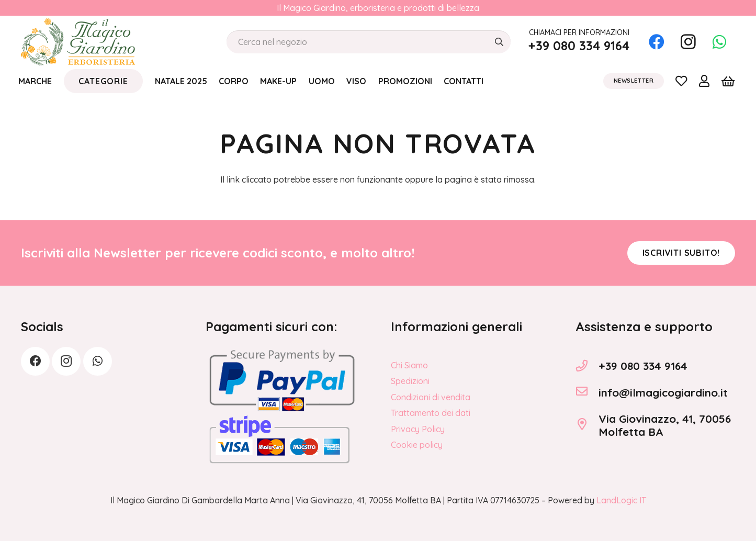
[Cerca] (499, 42)
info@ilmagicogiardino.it (663, 392)
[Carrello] (728, 81)
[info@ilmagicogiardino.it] (587, 392)
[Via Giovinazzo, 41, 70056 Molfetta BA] (587, 425)
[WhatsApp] (719, 42)
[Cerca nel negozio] (369, 42)
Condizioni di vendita (431, 397)
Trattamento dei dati (431, 413)
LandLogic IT (621, 500)
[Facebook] (657, 42)
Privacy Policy (418, 429)
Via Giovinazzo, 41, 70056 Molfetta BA (665, 425)
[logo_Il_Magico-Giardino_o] (78, 42)
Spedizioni (410, 381)
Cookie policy (417, 445)
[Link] (681, 81)
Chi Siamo (409, 365)
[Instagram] (688, 42)
